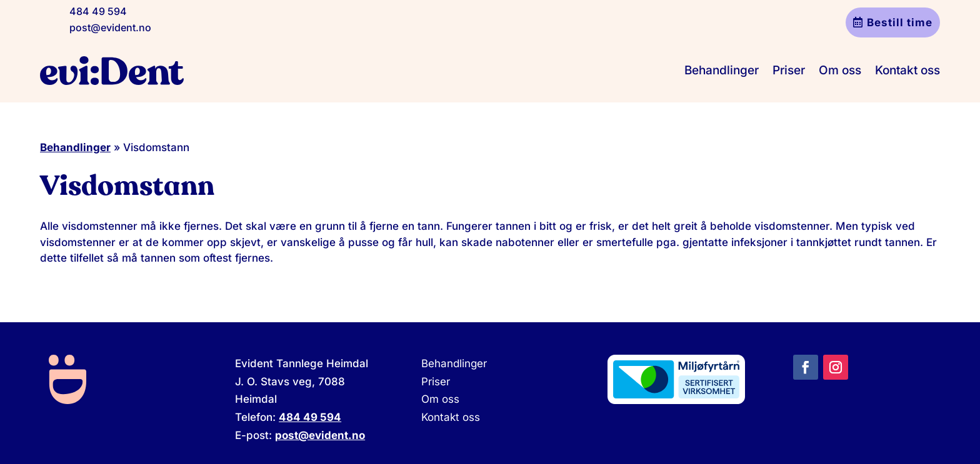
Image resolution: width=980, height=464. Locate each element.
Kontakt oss (907, 70)
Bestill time (900, 22)
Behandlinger (722, 70)
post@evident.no (110, 27)
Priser (789, 70)
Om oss (840, 70)
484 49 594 (98, 11)
